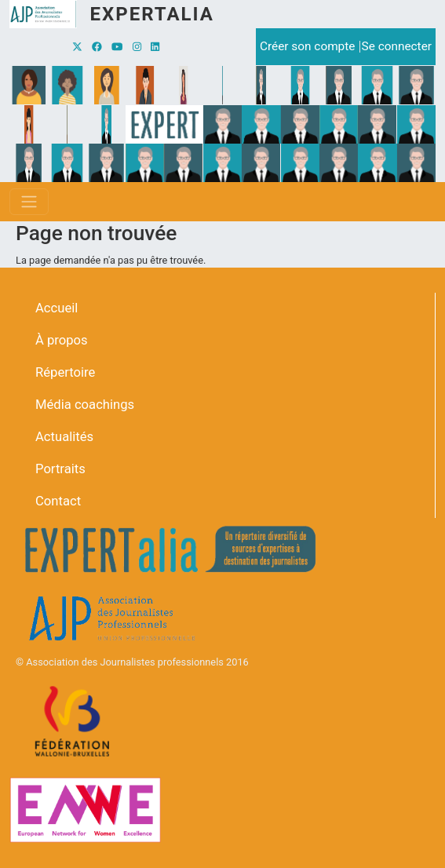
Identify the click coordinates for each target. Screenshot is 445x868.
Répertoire (65, 372)
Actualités (64, 437)
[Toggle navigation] (29, 202)
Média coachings (85, 405)
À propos (62, 340)
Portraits (60, 469)
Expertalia (151, 14)
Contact (58, 501)
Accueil (57, 308)
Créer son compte (307, 46)
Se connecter (397, 46)
